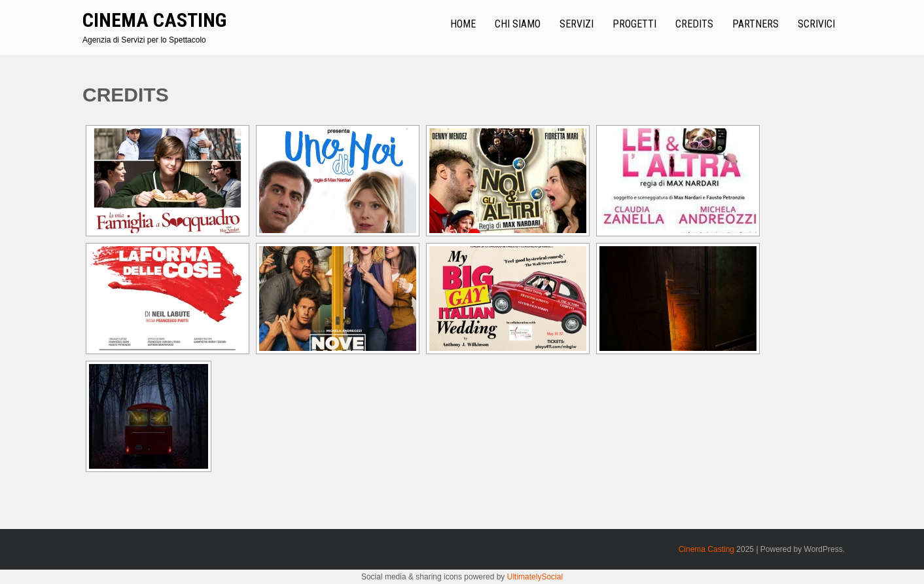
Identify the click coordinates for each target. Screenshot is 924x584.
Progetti (634, 24)
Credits (694, 24)
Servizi (577, 24)
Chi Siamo (518, 24)
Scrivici (816, 24)
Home (463, 24)
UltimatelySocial (535, 577)
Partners (755, 24)
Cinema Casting (154, 20)
